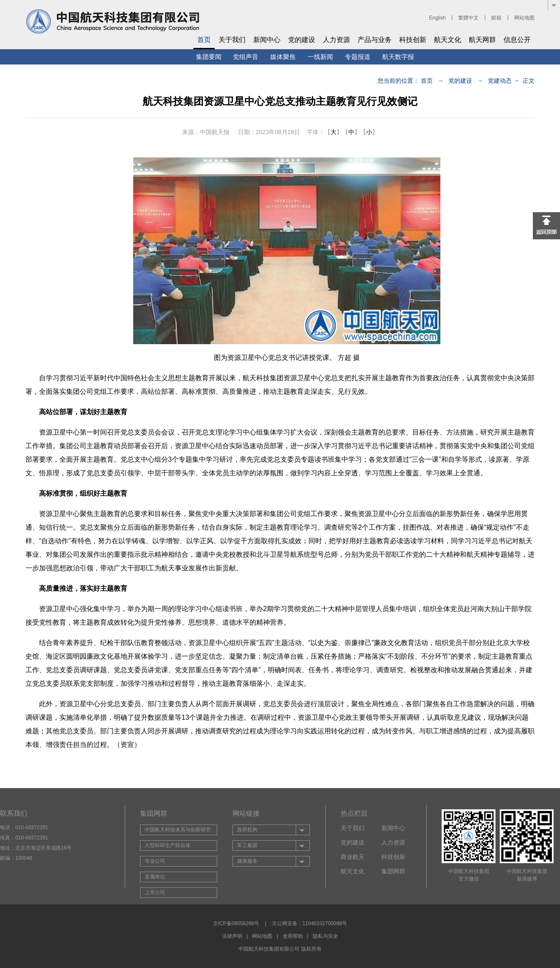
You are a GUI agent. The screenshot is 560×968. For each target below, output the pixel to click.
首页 (204, 40)
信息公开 (517, 40)
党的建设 (302, 40)
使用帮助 (293, 936)
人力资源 (336, 40)
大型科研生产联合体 (168, 845)
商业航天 (353, 857)
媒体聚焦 (283, 57)
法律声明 (232, 936)
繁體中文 (468, 18)
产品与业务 (375, 40)
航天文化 (448, 40)
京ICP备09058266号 (236, 923)
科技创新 (413, 40)
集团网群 (393, 871)
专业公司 (155, 861)
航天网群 (482, 40)
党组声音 (246, 57)
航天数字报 (398, 57)
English (437, 18)
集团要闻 (209, 57)
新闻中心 (267, 40)
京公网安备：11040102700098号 (309, 923)
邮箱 (496, 18)
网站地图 (524, 18)
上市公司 (155, 892)
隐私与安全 (325, 936)
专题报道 (358, 57)
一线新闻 (320, 57)
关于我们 (232, 40)
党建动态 (500, 81)
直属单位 (155, 877)
